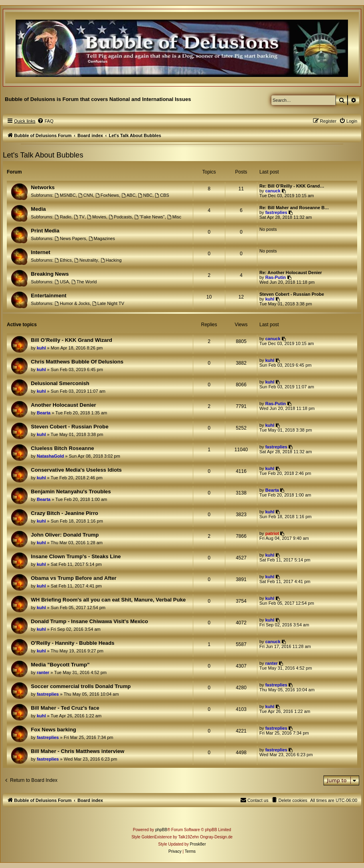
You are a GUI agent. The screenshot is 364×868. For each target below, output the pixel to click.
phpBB (161, 830)
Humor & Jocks (72, 303)
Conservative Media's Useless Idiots (76, 470)
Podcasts (120, 217)
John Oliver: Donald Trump (65, 535)
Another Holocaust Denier (64, 405)
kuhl (270, 299)
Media (38, 209)
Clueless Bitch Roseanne (63, 448)
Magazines (102, 238)
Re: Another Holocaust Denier (291, 273)
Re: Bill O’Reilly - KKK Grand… (292, 186)
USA (62, 282)
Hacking (111, 260)
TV (79, 217)
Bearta (44, 413)
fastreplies (276, 212)
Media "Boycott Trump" (60, 665)
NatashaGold (51, 456)
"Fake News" (150, 217)
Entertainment (49, 296)
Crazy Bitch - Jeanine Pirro (65, 513)
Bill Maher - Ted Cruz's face (65, 708)
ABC (128, 195)
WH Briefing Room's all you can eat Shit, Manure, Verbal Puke (108, 600)
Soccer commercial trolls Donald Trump (81, 686)
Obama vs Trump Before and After (74, 578)
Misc (174, 217)
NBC (145, 195)
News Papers (70, 238)
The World (84, 282)
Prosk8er (198, 844)
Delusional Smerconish (60, 383)
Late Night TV (108, 303)
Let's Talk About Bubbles (43, 155)
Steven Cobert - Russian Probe (292, 294)
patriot (272, 533)
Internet (40, 252)
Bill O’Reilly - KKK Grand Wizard (72, 340)
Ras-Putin (276, 277)
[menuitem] (45, 121)
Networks (43, 187)
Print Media (45, 231)
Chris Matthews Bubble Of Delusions (77, 362)
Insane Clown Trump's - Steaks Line (76, 556)
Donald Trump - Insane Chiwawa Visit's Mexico (89, 621)
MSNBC (65, 195)
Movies (97, 217)
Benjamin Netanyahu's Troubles (71, 492)
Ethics (63, 260)
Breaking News (50, 274)
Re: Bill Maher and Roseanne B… (294, 208)
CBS (162, 195)
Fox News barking (54, 730)
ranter (43, 672)
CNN (86, 195)
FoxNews (107, 195)
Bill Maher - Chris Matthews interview (78, 751)
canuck (273, 191)
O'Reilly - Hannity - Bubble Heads (73, 643)
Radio (63, 217)
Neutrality (86, 260)
